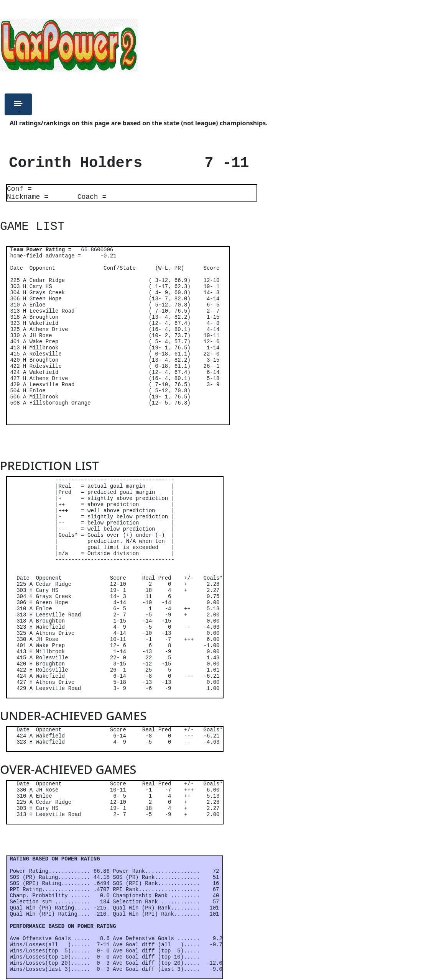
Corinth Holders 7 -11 (125, 163)
